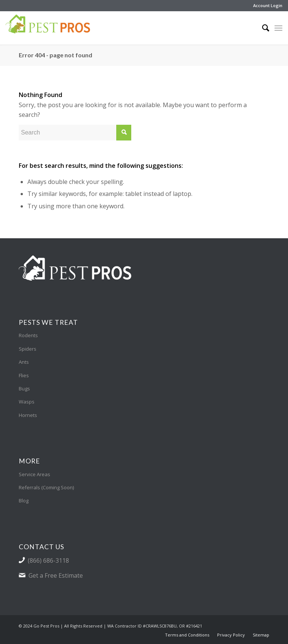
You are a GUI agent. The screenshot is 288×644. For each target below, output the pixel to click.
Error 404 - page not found (55, 55)
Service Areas (34, 474)
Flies (24, 375)
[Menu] (278, 28)
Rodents (28, 335)
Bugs (24, 388)
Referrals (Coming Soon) (46, 487)
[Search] (262, 28)
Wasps (27, 402)
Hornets (28, 415)
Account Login (268, 5)
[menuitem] (266, 6)
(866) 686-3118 (48, 560)
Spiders (28, 349)
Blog (24, 501)
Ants (24, 362)
